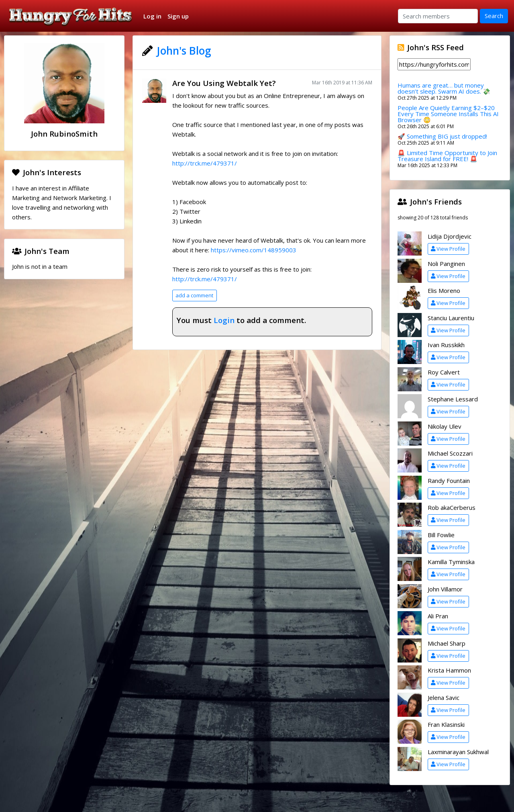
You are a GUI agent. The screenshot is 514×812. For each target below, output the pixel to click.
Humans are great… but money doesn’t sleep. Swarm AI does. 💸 (444, 88)
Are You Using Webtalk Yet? (224, 83)
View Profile (448, 249)
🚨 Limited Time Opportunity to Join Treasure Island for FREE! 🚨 (447, 156)
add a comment (194, 295)
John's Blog (184, 51)
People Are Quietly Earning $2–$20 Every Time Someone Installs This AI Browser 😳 (448, 114)
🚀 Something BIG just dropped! (442, 136)
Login (224, 320)
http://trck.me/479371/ (205, 163)
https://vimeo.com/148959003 (254, 250)
